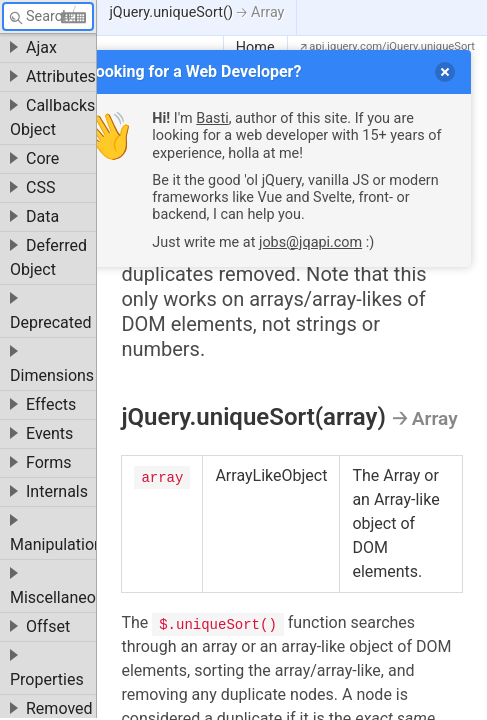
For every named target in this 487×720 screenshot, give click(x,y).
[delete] (445, 72)
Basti (212, 118)
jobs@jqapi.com (310, 242)
